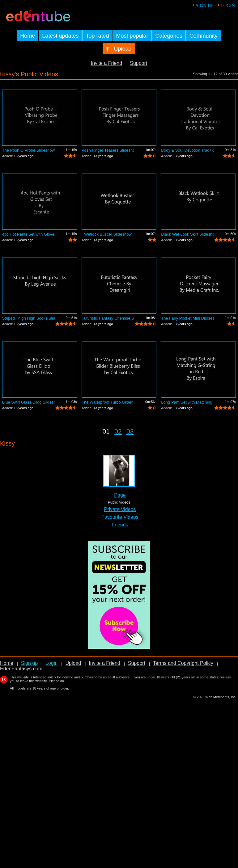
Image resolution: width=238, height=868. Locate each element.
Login (228, 6)
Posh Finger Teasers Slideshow (108, 150)
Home (7, 663)
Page (120, 495)
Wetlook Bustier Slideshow (108, 234)
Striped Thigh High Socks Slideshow (28, 318)
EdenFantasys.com (21, 669)
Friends (120, 525)
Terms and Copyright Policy (183, 663)
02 (118, 431)
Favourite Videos (120, 517)
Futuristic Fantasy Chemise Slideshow (108, 318)
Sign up (205, 6)
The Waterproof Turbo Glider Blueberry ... (108, 402)
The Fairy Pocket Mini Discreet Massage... (187, 318)
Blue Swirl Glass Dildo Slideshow (28, 402)
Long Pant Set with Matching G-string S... (187, 402)
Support (138, 63)
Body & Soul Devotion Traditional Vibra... (187, 150)
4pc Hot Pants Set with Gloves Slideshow (28, 234)
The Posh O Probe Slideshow (28, 150)
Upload (73, 663)
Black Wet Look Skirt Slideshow (187, 234)
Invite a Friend (106, 63)
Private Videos (120, 509)
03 (130, 431)
